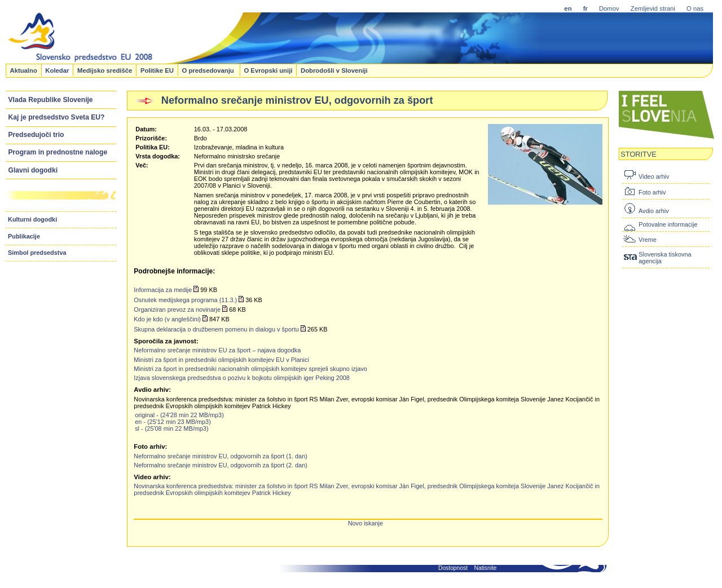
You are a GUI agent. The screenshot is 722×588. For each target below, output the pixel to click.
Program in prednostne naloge (58, 152)
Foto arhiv (652, 192)
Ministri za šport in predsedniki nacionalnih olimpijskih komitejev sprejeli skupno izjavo (250, 369)
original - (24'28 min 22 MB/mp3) (179, 415)
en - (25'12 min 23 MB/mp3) (173, 422)
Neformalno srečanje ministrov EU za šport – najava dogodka (217, 350)
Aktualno (23, 70)
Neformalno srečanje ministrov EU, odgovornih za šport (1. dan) (221, 456)
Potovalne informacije (668, 224)
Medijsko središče (105, 70)
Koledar (57, 70)
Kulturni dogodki (32, 219)
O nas (695, 8)
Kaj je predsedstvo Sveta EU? (57, 117)
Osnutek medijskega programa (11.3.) (185, 300)
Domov (609, 8)
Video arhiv (654, 176)
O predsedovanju (208, 70)
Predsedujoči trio (36, 135)
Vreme (648, 240)
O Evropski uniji (268, 70)
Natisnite (486, 568)
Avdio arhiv (654, 211)
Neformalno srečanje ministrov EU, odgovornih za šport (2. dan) (221, 465)
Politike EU (157, 70)
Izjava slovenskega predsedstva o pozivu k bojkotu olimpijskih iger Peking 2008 (242, 378)
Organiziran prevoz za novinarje (177, 310)
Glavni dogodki (33, 170)
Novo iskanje (366, 523)
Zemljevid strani (653, 8)
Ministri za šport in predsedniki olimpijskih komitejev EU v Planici (221, 360)
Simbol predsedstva (37, 253)
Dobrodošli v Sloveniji (334, 70)
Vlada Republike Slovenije (51, 100)
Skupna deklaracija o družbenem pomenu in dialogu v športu (216, 329)
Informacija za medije (163, 290)
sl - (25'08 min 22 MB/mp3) (171, 428)
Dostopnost (453, 568)
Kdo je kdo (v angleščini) (167, 319)
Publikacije (24, 236)
